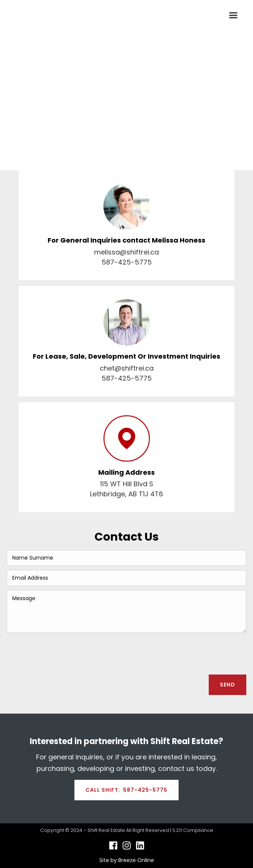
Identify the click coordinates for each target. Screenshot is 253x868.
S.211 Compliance (193, 830)
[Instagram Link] (127, 845)
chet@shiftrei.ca (127, 368)
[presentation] (190, 651)
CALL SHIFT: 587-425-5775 (126, 790)
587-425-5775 (127, 262)
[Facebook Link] (113, 845)
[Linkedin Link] (140, 845)
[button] (233, 15)
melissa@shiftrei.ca (126, 252)
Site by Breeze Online (127, 860)
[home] (32, 15)
